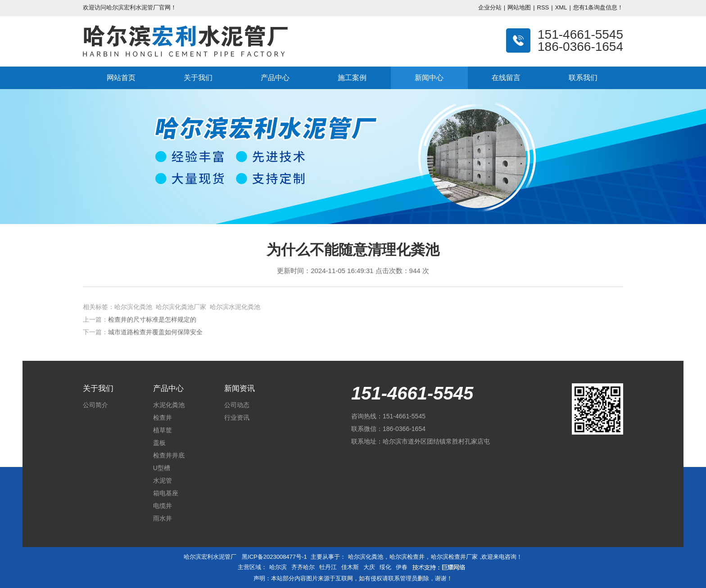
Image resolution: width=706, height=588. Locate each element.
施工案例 (352, 78)
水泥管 (163, 480)
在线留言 (506, 78)
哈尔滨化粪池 (366, 557)
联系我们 (583, 78)
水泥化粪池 (169, 405)
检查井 (163, 417)
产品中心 (275, 78)
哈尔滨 (278, 567)
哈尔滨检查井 (407, 557)
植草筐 (163, 430)
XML (561, 7)
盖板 (159, 443)
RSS (543, 7)
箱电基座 (166, 493)
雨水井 (163, 518)
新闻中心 (429, 78)
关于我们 (198, 78)
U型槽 (162, 468)
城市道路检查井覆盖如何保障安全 (155, 332)
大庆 (369, 567)
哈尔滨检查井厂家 (454, 557)
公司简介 (95, 405)
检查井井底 (169, 455)
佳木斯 (350, 567)
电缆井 (163, 506)
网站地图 (519, 7)
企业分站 (490, 7)
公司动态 (237, 405)
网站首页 (121, 78)
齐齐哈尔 (303, 567)
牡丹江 (328, 567)
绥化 (385, 567)
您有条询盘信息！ (598, 7)
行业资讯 (237, 417)
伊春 (402, 567)
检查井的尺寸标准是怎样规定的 (152, 319)
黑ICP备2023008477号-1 (274, 557)
